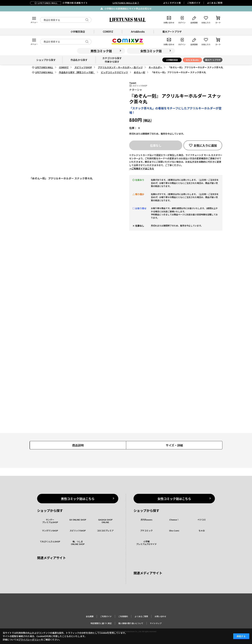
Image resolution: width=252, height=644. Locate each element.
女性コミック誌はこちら (174, 499)
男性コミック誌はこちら (78, 499)
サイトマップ (156, 623)
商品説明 (78, 445)
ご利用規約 (123, 616)
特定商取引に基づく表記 (101, 623)
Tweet (133, 83)
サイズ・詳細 (174, 445)
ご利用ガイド (194, 3)
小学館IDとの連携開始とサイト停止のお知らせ (128, 9)
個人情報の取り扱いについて (131, 623)
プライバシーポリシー (30, 640)
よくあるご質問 (215, 3)
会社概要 (90, 616)
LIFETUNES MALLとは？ (126, 3)
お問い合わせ (160, 616)
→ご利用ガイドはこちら (142, 168)
